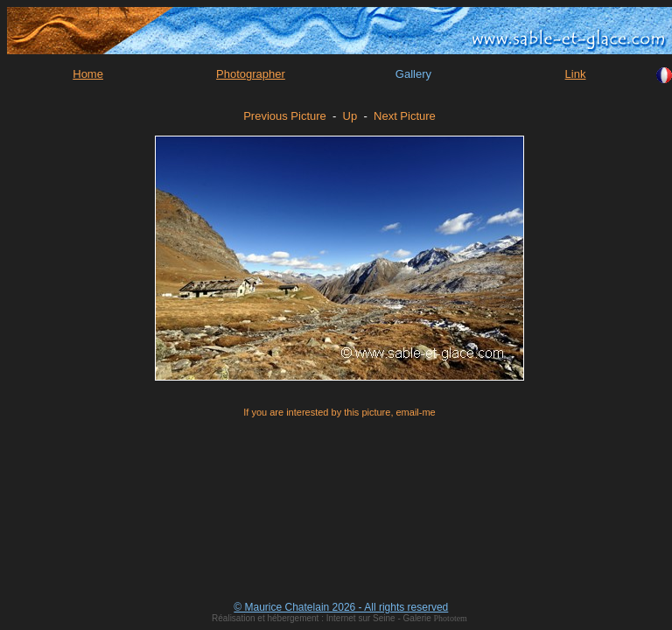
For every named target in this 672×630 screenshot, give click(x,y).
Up (350, 116)
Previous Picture (285, 116)
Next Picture (405, 116)
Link (576, 74)
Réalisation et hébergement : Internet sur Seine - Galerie (322, 618)
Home (88, 74)
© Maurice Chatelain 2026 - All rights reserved (341, 607)
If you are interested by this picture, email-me (339, 412)
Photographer (251, 74)
